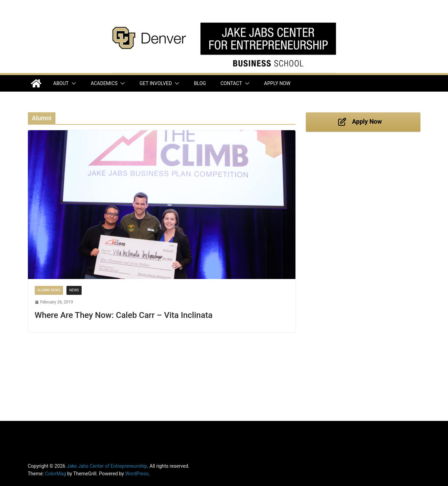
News (74, 290)
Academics (104, 83)
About (61, 83)
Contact (231, 83)
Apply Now (277, 83)
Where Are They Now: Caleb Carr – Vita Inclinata (124, 315)
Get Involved (156, 83)
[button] (72, 83)
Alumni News (49, 290)
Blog (200, 83)
